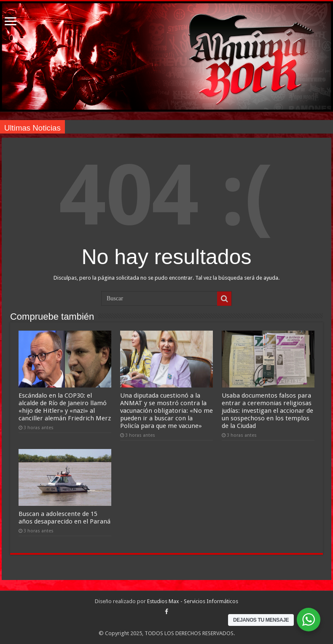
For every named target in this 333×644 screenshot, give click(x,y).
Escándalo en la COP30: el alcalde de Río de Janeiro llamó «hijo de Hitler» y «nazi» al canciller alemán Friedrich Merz (65, 407)
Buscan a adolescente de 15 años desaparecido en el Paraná (64, 518)
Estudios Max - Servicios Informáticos (193, 601)
